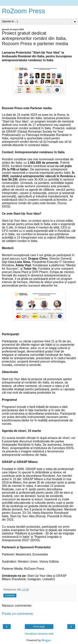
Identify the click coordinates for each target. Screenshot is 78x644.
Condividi (10, 595)
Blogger (46, 640)
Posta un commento (17, 614)
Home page (39, 627)
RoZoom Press (23, 11)
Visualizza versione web (39, 634)
